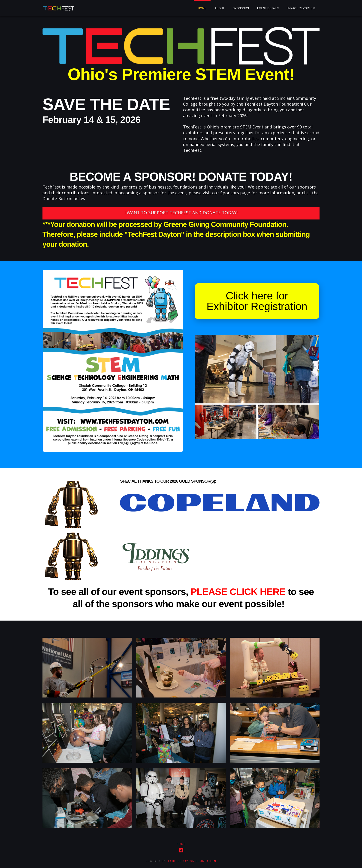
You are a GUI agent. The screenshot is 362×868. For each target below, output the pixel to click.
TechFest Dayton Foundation (191, 861)
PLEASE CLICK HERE (238, 592)
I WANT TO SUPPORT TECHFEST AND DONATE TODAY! (181, 213)
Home (181, 844)
